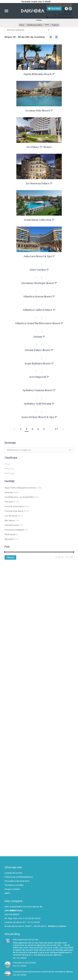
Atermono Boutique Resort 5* (39, 283)
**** (7, 474)
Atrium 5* (39, 337)
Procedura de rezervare (61, 4)
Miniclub (9, 539)
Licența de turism (13, 873)
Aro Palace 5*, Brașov (39, 147)
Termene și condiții (14, 885)
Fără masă (10, 534)
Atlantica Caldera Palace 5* (39, 310)
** (6, 464)
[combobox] (39, 450)
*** (6, 469)
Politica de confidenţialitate (19, 877)
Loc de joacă (11, 516)
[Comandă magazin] (28, 30)
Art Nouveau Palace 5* (39, 183)
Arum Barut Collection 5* (39, 220)
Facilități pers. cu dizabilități (19, 497)
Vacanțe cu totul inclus (25, 963)
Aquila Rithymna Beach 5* (39, 74)
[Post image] (8, 940)
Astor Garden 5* (39, 270)
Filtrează (10, 558)
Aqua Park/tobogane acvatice (20, 488)
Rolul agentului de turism (26, 940)
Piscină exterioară (14, 506)
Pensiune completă (14, 530)
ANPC (7, 893)
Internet (9, 492)
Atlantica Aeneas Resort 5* (39, 297)
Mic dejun (9, 520)
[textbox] (19, 450)
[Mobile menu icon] (6, 11)
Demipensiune (12, 525)
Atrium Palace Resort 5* (39, 350)
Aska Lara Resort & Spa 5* (39, 256)
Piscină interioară (14, 511)
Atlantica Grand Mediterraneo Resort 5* (39, 323)
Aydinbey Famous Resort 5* (39, 390)
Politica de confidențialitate (59, 6)
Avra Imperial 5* (39, 377)
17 (56, 429)
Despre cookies (12, 889)
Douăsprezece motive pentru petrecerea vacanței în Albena (43, 972)
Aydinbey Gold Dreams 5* (39, 404)
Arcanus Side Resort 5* (39, 111)
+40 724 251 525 (63, 15)
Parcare (9, 502)
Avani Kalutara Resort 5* (39, 364)
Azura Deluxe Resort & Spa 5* (39, 417)
